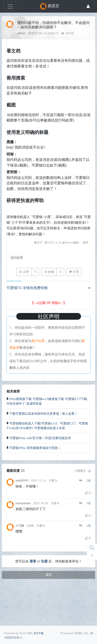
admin (21, 33)
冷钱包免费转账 (35, 326)
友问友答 (17, 296)
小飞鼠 (20, 564)
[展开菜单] (10, 6)
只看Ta (53, 519)
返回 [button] (49, 613)
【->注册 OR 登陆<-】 (48, 341)
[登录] (88, 6)
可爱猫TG (14, 326)
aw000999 (22, 519)
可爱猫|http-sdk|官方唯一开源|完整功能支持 (40, 476)
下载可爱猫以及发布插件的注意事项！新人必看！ (43, 452)
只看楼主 (80, 509)
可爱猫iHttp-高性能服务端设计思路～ (35, 486)
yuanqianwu (23, 541)
